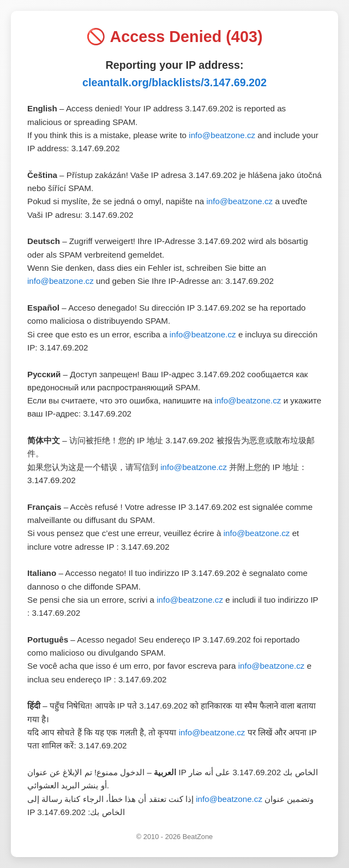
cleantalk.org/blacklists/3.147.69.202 (174, 82)
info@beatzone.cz (222, 135)
